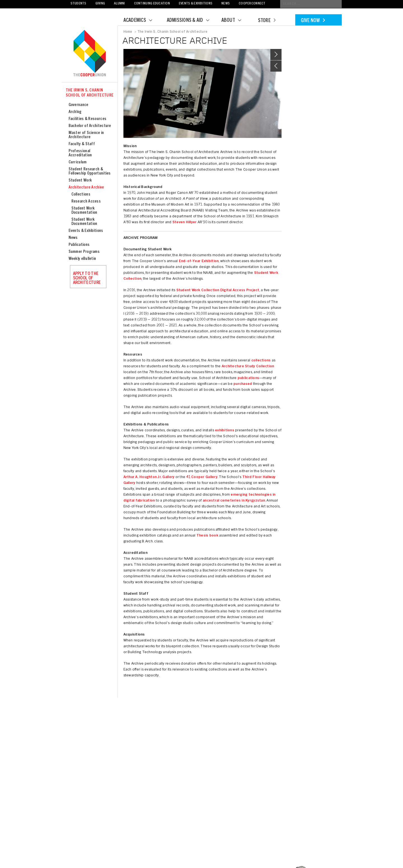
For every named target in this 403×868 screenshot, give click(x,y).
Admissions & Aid (192, 21)
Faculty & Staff (82, 144)
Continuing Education (152, 4)
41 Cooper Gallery (202, 477)
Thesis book (207, 536)
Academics (141, 21)
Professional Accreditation (80, 153)
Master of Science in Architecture (86, 135)
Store (267, 21)
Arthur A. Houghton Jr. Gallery (149, 477)
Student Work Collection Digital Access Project (218, 290)
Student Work (80, 181)
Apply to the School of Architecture (87, 278)
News (226, 4)
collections (261, 361)
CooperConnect (252, 4)
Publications (79, 245)
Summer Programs (84, 252)
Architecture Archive (86, 188)
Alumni (120, 4)
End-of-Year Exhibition (199, 261)
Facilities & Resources (88, 119)
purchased (243, 384)
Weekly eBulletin (82, 259)
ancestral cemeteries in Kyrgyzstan (234, 501)
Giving (100, 4)
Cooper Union (90, 54)
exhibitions (225, 431)
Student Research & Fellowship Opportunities (90, 171)
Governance (79, 105)
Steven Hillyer (185, 223)
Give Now (313, 21)
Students (79, 4)
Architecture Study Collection (248, 367)
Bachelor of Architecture (90, 126)
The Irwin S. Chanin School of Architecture (90, 93)
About (235, 21)
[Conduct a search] (311, 4)
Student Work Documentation (84, 211)
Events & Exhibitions (196, 4)
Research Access (86, 202)
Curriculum (78, 162)
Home (128, 32)
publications (248, 378)
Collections (81, 195)
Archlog (75, 112)
